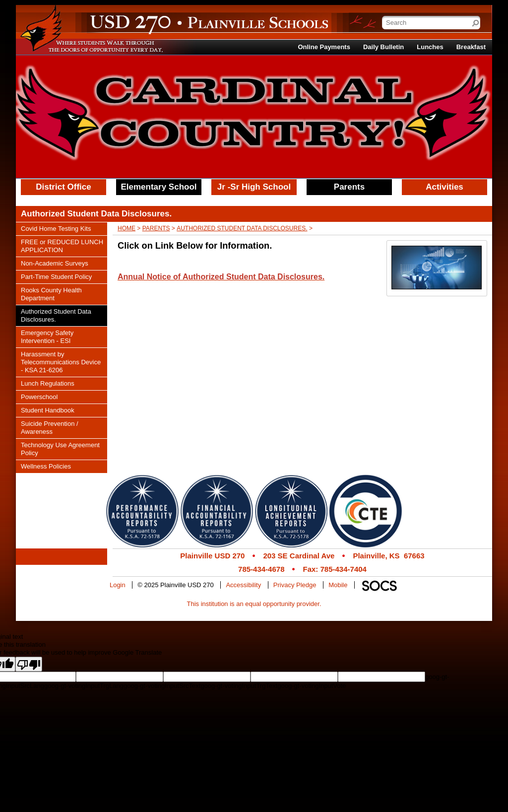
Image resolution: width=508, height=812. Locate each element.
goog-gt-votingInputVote (312, 686)
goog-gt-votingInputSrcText (162, 686)
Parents (156, 228)
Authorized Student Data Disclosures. (242, 228)
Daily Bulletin (383, 47)
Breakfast (471, 47)
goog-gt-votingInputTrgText (239, 686)
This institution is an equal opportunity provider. (254, 604)
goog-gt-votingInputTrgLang (84, 686)
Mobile (338, 585)
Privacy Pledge (295, 585)
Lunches (430, 47)
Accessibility (243, 585)
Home (127, 228)
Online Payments (324, 47)
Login (118, 585)
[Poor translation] (29, 664)
